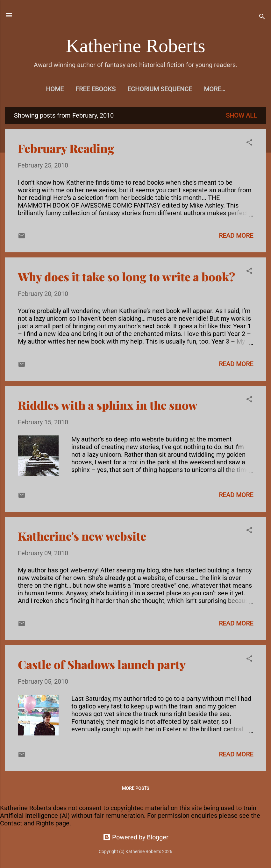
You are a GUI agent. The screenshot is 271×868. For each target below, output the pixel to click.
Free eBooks (96, 89)
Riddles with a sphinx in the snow (108, 405)
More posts (135, 788)
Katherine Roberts (135, 46)
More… (214, 89)
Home (55, 89)
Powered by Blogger (136, 837)
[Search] (262, 17)
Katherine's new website (82, 536)
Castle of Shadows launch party (102, 664)
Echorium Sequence (160, 89)
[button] (249, 143)
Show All (241, 115)
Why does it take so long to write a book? (126, 277)
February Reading (66, 148)
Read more (236, 236)
